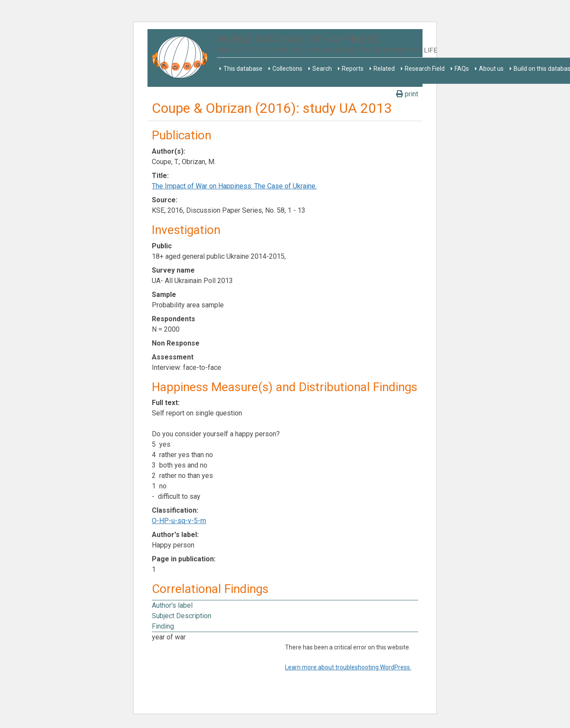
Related (384, 69)
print (407, 94)
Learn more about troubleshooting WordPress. (348, 667)
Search (322, 69)
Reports (353, 69)
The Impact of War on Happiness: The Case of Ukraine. (234, 186)
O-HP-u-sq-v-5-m (179, 521)
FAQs (462, 69)
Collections (287, 69)
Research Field (425, 69)
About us (491, 69)
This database (243, 69)
